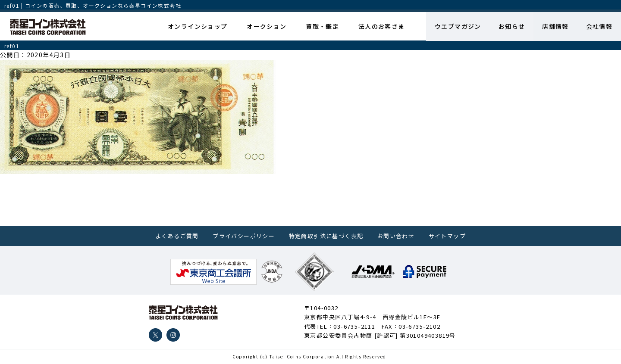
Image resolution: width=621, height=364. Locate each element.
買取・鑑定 (322, 26)
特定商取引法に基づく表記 (326, 236)
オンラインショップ (198, 26)
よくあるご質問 (177, 236)
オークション (267, 26)
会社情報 (599, 26)
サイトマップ (447, 236)
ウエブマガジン (458, 26)
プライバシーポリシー (244, 236)
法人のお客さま (381, 26)
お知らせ (511, 26)
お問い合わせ (396, 236)
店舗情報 (555, 26)
